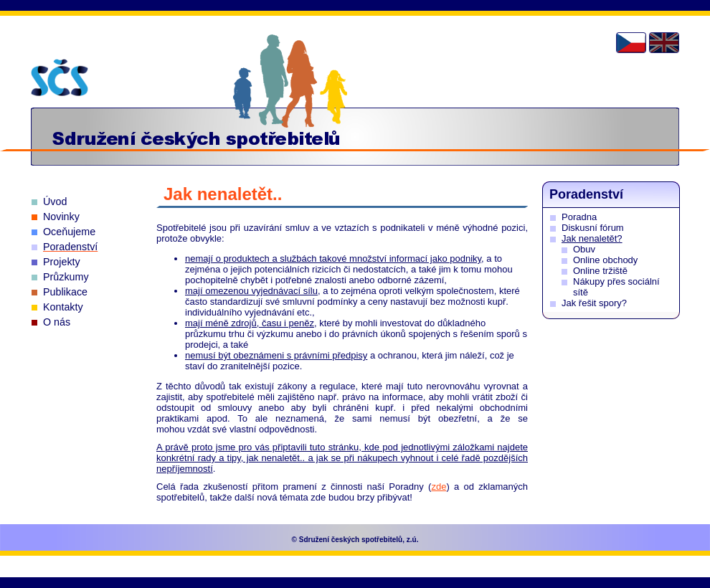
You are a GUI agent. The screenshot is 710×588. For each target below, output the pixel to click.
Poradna (579, 217)
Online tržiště (600, 271)
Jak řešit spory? (594, 303)
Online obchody (605, 260)
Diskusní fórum (593, 228)
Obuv (584, 249)
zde (439, 487)
